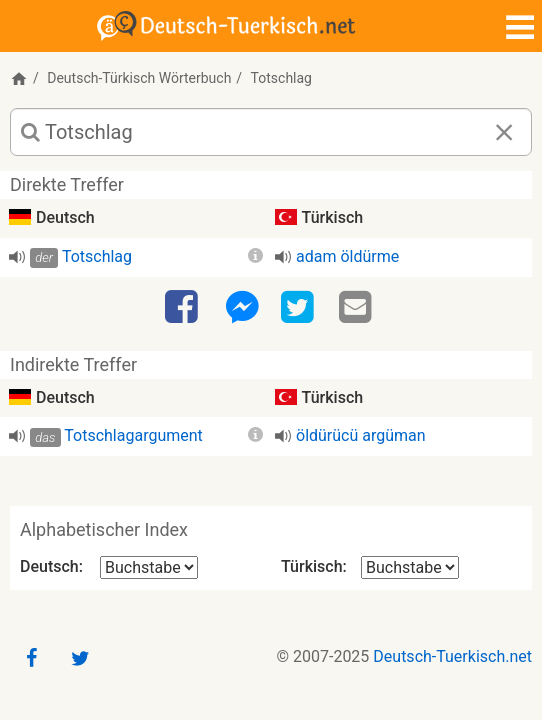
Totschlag (97, 256)
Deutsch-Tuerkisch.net (452, 656)
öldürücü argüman (361, 435)
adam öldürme (347, 256)
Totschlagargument (133, 435)
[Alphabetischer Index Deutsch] (149, 567)
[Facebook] (184, 308)
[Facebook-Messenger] (242, 308)
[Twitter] (300, 308)
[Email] (358, 308)
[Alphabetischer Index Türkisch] (410, 567)
